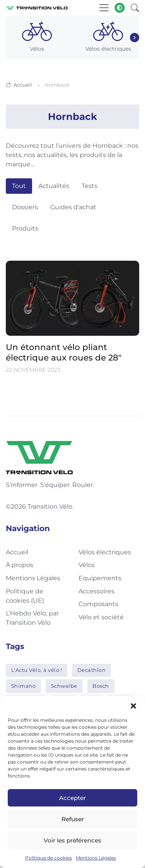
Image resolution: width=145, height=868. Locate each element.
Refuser (73, 819)
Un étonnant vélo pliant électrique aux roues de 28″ (64, 352)
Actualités (54, 186)
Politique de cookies (49, 858)
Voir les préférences (72, 840)
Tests (90, 186)
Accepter (72, 798)
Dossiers (25, 207)
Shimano (24, 686)
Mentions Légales (96, 858)
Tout (19, 186)
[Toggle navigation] (104, 8)
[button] (133, 705)
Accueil (23, 85)
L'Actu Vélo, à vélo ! (37, 670)
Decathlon (92, 670)
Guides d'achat (73, 207)
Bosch (101, 686)
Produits (25, 228)
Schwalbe (64, 686)
